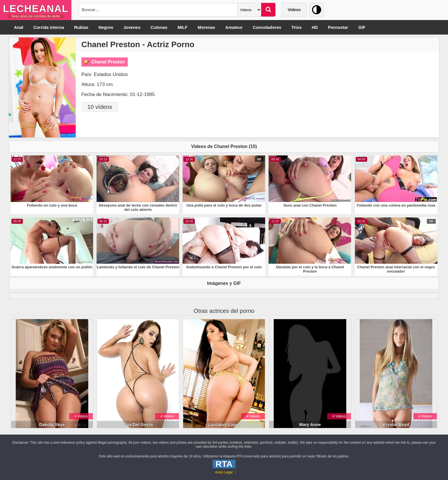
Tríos (299, 27)
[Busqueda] (158, 10)
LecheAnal (36, 8)
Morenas (208, 27)
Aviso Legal (224, 472)
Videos (294, 10)
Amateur (236, 27)
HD (317, 27)
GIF (365, 27)
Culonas (160, 27)
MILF (184, 27)
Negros (107, 27)
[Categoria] (249, 10)
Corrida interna (49, 27)
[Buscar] (268, 10)
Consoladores (269, 27)
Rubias (82, 27)
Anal (19, 27)
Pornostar (341, 27)
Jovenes (133, 27)
